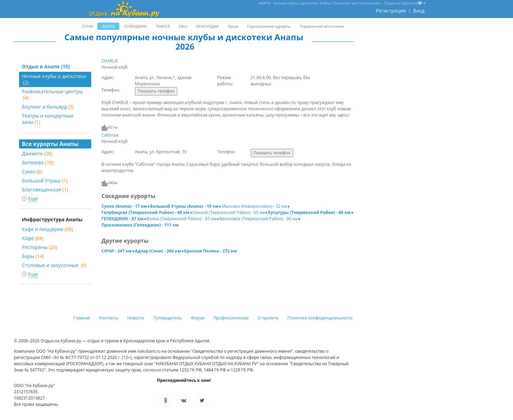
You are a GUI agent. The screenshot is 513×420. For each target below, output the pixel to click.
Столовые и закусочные (54, 265)
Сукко (32, 172)
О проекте (268, 318)
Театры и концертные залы (48, 119)
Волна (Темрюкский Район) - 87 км (182, 219)
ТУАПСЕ (163, 26)
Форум (198, 318)
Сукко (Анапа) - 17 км (124, 206)
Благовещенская (45, 190)
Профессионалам (231, 318)
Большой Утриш (45, 181)
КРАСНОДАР (208, 26)
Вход (419, 11)
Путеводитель (168, 318)
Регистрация (391, 11)
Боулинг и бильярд (48, 107)
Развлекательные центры (52, 95)
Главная (82, 318)
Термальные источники (322, 26)
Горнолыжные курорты (269, 26)
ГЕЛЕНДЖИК (135, 26)
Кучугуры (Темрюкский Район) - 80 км (309, 212)
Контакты (109, 318)
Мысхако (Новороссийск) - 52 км (254, 206)
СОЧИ (88, 26)
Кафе (33, 238)
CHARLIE (110, 61)
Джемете (37, 153)
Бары (33, 256)
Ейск (183, 26)
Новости (136, 318)
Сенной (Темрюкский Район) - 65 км (229, 212)
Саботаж (110, 135)
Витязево (38, 162)
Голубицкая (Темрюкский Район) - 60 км (146, 212)
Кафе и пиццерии (48, 229)
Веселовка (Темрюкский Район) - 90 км (258, 219)
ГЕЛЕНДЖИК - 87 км (123, 219)
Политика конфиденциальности (320, 318)
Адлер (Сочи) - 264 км (158, 251)
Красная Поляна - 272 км (211, 251)
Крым (233, 26)
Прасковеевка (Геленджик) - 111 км (140, 225)
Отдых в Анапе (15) (46, 66)
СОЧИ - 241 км (117, 251)
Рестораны (40, 247)
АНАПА (108, 26)
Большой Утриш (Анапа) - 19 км (185, 206)
